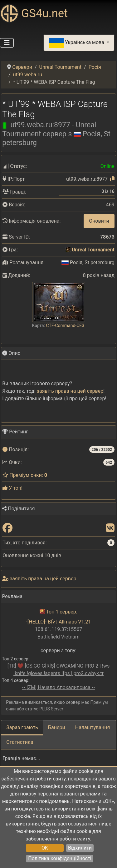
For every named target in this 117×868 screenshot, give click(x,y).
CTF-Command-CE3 (65, 325)
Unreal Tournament (93, 250)
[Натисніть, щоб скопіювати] (112, 179)
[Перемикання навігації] (7, 43)
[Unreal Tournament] (68, 250)
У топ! (12, 488)
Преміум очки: (25, 475)
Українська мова (77, 43)
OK (45, 848)
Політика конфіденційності (60, 858)
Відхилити (80, 848)
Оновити (99, 221)
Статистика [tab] (20, 742)
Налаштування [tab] (93, 727)
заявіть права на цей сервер (70, 391)
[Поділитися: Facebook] (7, 528)
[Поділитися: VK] (110, 528)
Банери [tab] (57, 727)
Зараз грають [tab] (22, 727)
